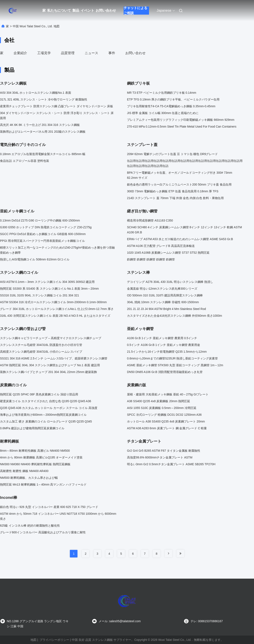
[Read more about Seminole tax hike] (168, 553)
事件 (112, 53)
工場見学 (44, 53)
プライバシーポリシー (54, 640)
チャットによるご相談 (135, 11)
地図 (33, 640)
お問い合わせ (106, 10)
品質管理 (68, 53)
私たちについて (59, 10)
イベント (87, 10)
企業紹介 (20, 53)
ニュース (91, 53)
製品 (76, 10)
